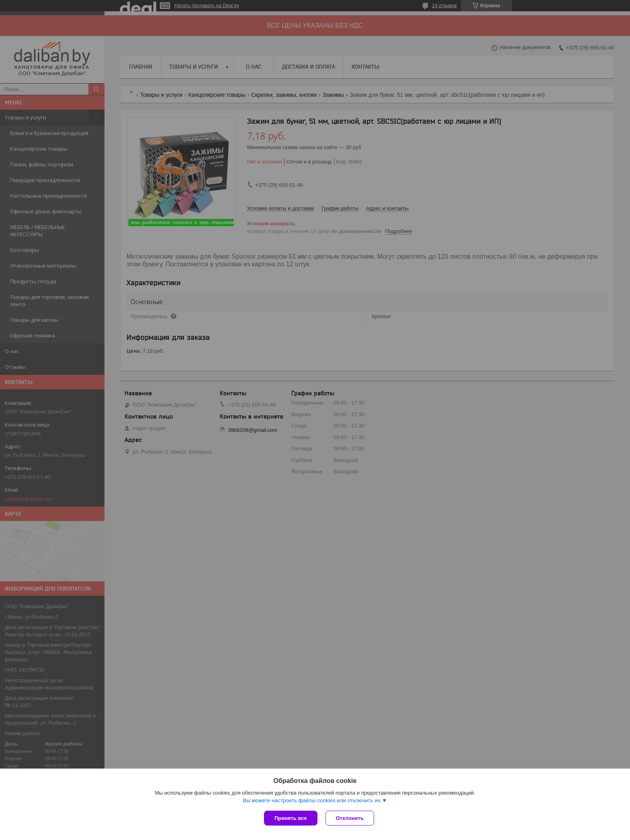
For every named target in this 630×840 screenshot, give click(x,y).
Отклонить (350, 818)
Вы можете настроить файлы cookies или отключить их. (312, 800)
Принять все (291, 818)
